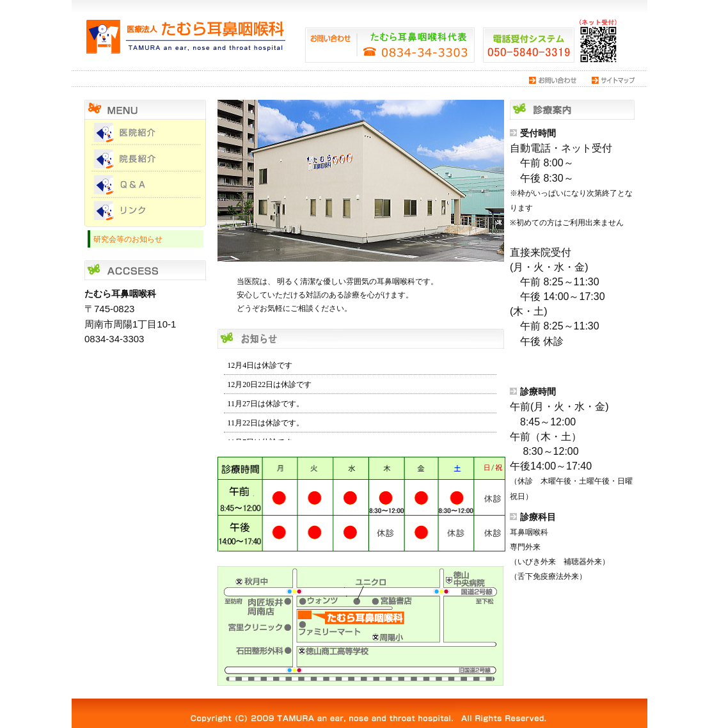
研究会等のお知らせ (128, 239)
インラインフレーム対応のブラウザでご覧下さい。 (360, 395)
